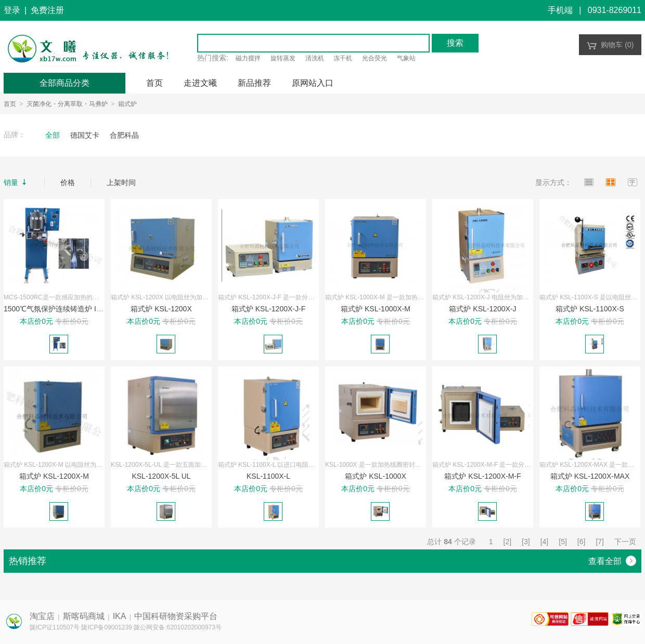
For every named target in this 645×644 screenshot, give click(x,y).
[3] (526, 542)
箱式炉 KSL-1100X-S (590, 309)
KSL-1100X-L (268, 476)
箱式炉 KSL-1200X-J (482, 309)
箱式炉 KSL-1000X (376, 476)
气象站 (406, 58)
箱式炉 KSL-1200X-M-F (482, 476)
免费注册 (47, 10)
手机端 (560, 10)
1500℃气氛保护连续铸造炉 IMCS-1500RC (73, 309)
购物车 (610, 45)
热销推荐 (28, 561)
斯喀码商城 (84, 616)
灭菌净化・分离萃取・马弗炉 (67, 104)
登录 (12, 10)
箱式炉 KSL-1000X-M (376, 309)
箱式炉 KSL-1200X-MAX (590, 476)
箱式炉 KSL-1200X (161, 309)
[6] (582, 542)
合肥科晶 (124, 135)
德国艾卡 (85, 135)
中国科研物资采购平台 (176, 616)
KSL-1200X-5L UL (161, 476)
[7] (600, 542)
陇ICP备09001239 (106, 627)
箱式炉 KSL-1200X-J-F (268, 309)
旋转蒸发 (283, 58)
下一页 (625, 542)
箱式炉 (127, 104)
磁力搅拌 (248, 58)
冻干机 (343, 58)
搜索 (455, 43)
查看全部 (612, 561)
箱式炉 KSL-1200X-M (54, 476)
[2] (508, 542)
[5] (563, 542)
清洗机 (315, 58)
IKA (120, 616)
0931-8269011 (615, 10)
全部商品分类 (64, 83)
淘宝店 (42, 616)
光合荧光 (375, 58)
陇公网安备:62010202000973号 (178, 627)
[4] (545, 542)
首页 (10, 104)
